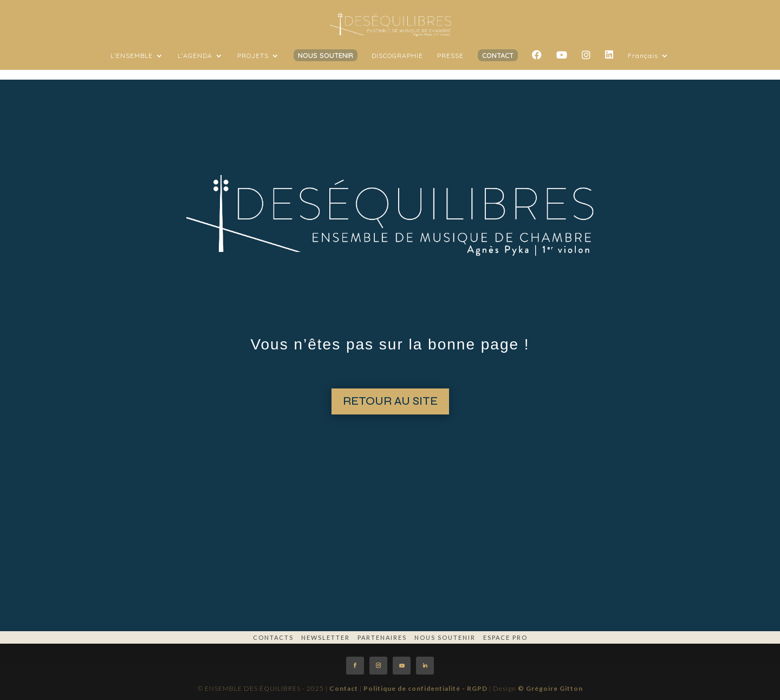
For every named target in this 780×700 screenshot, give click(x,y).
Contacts (273, 637)
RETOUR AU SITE (390, 401)
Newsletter (326, 637)
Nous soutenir (445, 637)
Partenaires (382, 637)
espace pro (505, 637)
